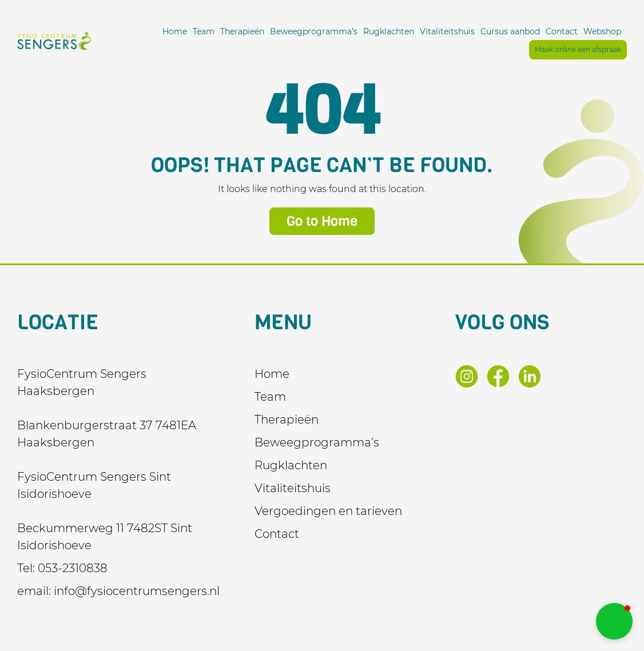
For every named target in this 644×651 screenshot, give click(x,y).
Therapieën (242, 31)
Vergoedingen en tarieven (328, 511)
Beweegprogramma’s (314, 31)
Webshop (602, 31)
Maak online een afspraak (578, 49)
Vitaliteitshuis (447, 31)
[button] (614, 621)
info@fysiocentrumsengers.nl (137, 591)
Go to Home (322, 221)
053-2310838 (73, 568)
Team (204, 31)
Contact (562, 31)
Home (175, 31)
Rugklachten (389, 31)
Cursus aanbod (510, 31)
